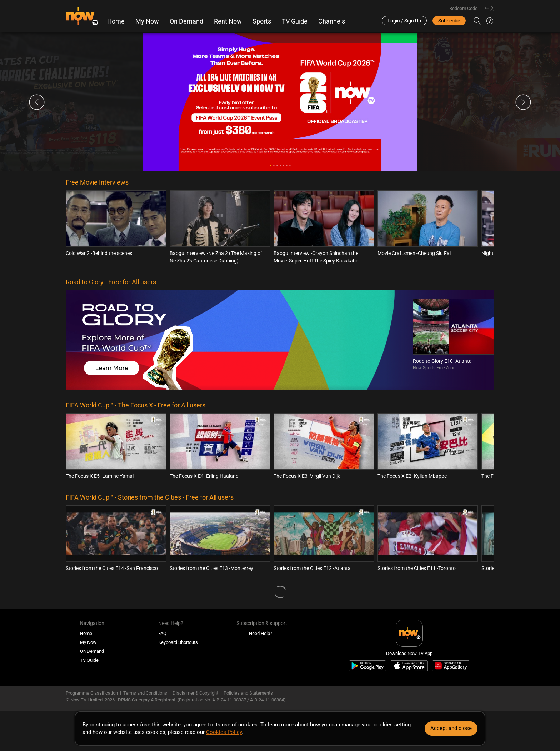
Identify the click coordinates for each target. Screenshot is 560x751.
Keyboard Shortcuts (178, 642)
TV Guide (295, 21)
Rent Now (228, 21)
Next (523, 102)
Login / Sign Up (404, 21)
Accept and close (451, 728)
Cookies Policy (224, 732)
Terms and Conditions (145, 693)
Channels (332, 21)
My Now (147, 21)
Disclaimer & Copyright (195, 693)
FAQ (162, 633)
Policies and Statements (248, 693)
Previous (37, 102)
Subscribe (449, 21)
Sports (262, 21)
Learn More (112, 368)
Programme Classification (92, 693)
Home (116, 21)
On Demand (186, 21)
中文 (490, 8)
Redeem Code (463, 8)
